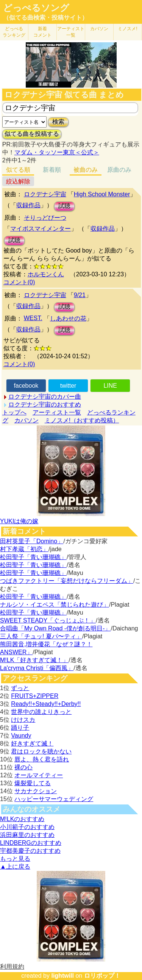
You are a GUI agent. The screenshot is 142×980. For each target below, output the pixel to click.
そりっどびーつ (45, 218)
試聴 (64, 206)
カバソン (99, 29)
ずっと (20, 688)
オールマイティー (39, 775)
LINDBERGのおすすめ (31, 843)
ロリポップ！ (102, 976)
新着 (42, 32)
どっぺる (14, 32)
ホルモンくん (46, 274)
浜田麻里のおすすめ (27, 835)
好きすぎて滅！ (32, 743)
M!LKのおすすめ (22, 819)
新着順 (52, 170)
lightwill (62, 976)
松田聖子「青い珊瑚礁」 (33, 557)
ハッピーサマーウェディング (54, 799)
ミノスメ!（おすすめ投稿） (82, 420)
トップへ (14, 412)
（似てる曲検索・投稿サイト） (45, 18)
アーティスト (71, 32)
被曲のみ (86, 170)
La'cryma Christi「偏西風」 (37, 668)
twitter (68, 386)
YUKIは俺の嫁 (19, 521)
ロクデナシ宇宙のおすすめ (45, 404)
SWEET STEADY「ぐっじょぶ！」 (48, 620)
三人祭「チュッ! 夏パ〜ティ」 (41, 636)
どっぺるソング (36, 8)
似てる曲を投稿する (32, 134)
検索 (58, 122)
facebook (26, 386)
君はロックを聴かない (41, 751)
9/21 (80, 295)
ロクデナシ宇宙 (45, 194)
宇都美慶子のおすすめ (30, 851)
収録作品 (28, 205)
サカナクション (36, 791)
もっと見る (15, 859)
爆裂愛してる (33, 783)
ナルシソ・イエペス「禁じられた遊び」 (55, 605)
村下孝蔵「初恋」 (24, 549)
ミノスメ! (127, 29)
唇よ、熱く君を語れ (42, 759)
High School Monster (102, 194)
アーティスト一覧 (57, 412)
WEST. (33, 318)
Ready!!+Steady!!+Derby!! (46, 704)
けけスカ (23, 720)
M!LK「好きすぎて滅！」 (34, 660)
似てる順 (18, 170)
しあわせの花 (68, 318)
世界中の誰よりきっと (41, 712)
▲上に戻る (15, 867)
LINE (110, 386)
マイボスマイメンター (41, 229)
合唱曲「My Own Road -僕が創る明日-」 (55, 628)
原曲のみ (119, 170)
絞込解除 (18, 181)
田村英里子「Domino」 (32, 541)
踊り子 (20, 728)
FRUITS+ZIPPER (35, 696)
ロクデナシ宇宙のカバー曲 (45, 397)
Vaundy (21, 736)
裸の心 (23, 767)
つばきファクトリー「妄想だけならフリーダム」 (67, 581)
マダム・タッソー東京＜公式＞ (57, 152)
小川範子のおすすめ (27, 827)
